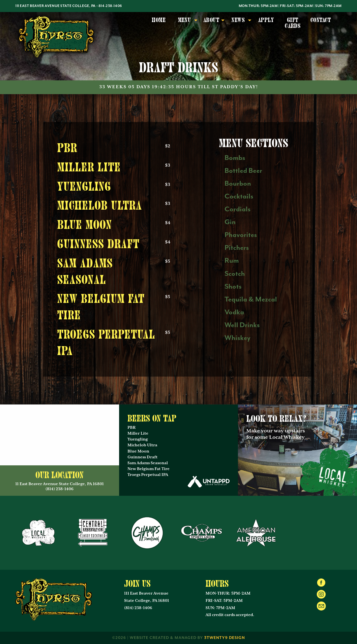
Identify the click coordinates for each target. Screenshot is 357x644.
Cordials (237, 209)
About (211, 20)
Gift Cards (293, 23)
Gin (230, 222)
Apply (266, 20)
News (238, 20)
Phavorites (241, 235)
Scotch (235, 274)
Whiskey (237, 338)
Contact (321, 20)
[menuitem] (159, 23)
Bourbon (238, 184)
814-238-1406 (110, 6)
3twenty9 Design (225, 638)
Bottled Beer (243, 171)
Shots (233, 287)
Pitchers (237, 248)
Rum (232, 261)
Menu (184, 20)
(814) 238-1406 (138, 608)
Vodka (234, 312)
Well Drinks (242, 325)
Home (159, 20)
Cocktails (239, 196)
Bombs (235, 158)
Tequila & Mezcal (251, 299)
